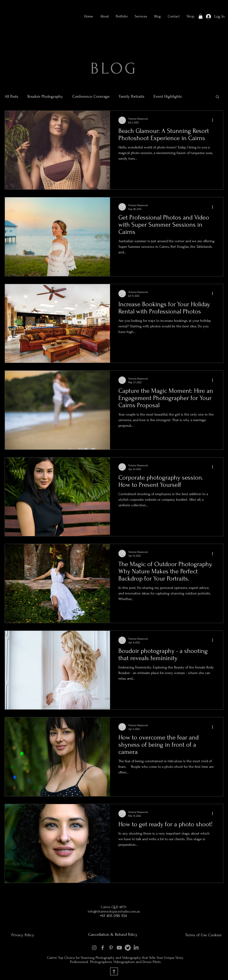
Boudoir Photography (45, 96)
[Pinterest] (111, 948)
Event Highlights (168, 96)
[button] (122, 16)
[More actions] (214, 120)
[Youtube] (119, 948)
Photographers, (101, 962)
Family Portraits (132, 96)
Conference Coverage (91, 96)
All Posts (11, 96)
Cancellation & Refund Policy (113, 935)
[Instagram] (94, 948)
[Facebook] (103, 948)
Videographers (125, 962)
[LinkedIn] (136, 948)
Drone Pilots (152, 962)
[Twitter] (128, 948)
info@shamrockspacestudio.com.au (114, 911)
